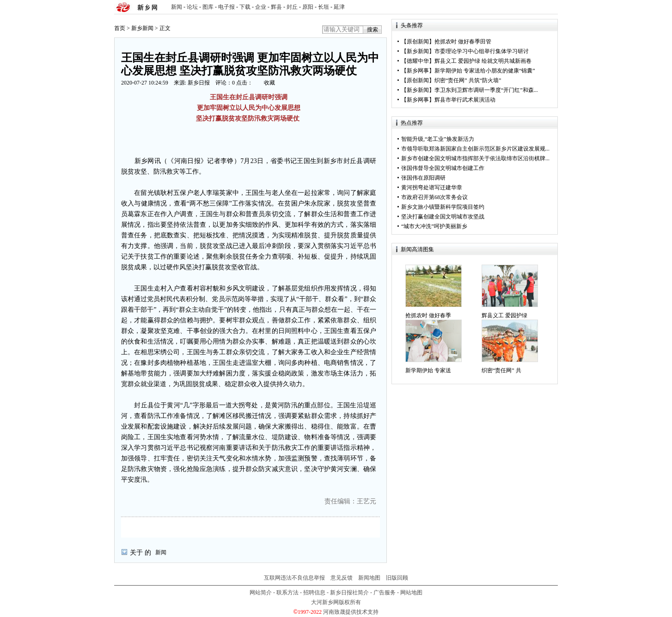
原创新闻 (418, 42)
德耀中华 (418, 61)
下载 (245, 7)
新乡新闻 (142, 28)
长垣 (324, 7)
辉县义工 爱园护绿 (504, 315)
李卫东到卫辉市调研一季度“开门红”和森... (486, 90)
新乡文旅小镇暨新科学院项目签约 (443, 207)
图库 (208, 7)
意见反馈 (342, 578)
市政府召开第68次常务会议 (434, 197)
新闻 (177, 7)
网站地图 (411, 593)
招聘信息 (314, 593)
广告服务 (385, 593)
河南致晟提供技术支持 (351, 612)
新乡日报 (199, 83)
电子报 (226, 7)
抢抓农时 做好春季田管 (463, 42)
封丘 (292, 7)
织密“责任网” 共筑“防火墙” (468, 80)
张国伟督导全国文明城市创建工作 (443, 168)
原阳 (308, 7)
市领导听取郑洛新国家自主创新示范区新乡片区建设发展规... (475, 149)
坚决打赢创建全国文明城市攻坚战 (443, 217)
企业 (261, 7)
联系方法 (287, 593)
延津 (339, 7)
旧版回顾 (397, 578)
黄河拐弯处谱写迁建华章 (432, 188)
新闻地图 (369, 578)
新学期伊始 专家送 (428, 370)
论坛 (192, 7)
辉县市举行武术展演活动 (465, 100)
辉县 (276, 7)
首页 (120, 28)
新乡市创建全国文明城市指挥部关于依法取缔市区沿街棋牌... (475, 158)
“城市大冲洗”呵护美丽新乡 (434, 226)
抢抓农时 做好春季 (428, 315)
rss (549, 7)
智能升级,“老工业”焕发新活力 (438, 139)
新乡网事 (418, 71)
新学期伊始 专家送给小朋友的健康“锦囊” (485, 71)
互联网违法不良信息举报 (294, 578)
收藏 (269, 83)
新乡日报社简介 (349, 593)
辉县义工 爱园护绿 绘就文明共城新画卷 (483, 61)
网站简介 (261, 593)
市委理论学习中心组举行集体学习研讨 (482, 51)
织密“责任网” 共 (501, 370)
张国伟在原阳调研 (423, 178)
